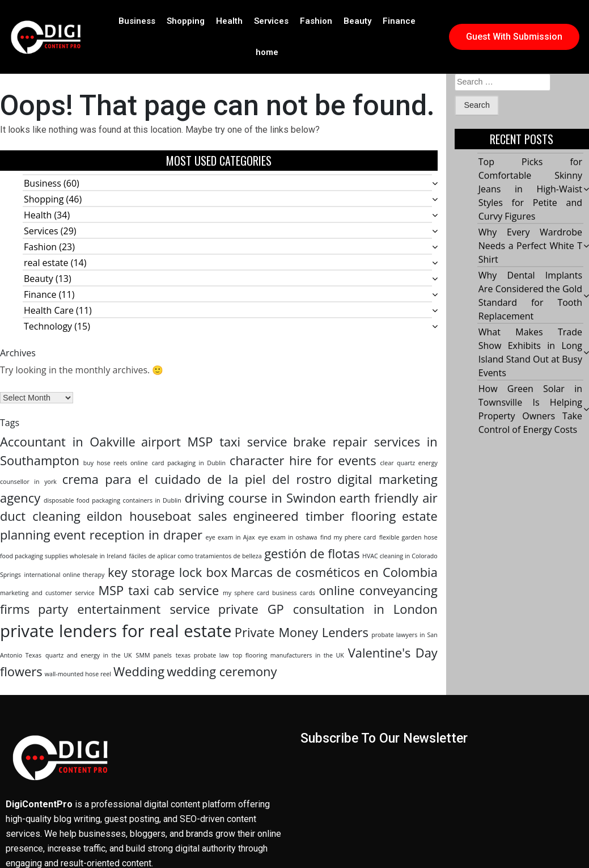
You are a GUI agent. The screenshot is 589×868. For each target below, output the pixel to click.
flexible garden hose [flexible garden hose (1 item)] (408, 537)
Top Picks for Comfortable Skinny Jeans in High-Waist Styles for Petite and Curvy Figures (530, 189)
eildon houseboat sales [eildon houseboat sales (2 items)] (157, 516)
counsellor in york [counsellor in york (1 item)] (28, 482)
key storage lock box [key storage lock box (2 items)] (168, 572)
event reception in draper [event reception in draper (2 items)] (128, 535)
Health (229, 21)
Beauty (357, 21)
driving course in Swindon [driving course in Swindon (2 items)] (260, 498)
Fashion (316, 21)
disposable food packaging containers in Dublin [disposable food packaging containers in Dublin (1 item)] (113, 500)
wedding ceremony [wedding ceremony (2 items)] (222, 671)
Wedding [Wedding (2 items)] (139, 671)
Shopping (186, 21)
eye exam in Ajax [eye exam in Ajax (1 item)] (230, 537)
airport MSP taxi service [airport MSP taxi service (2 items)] (214, 442)
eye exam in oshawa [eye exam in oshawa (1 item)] (287, 537)
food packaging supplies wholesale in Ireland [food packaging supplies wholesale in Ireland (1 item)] (63, 556)
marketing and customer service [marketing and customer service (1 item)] (47, 593)
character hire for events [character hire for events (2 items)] (303, 460)
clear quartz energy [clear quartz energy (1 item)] (409, 463)
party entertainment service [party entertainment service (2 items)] (124, 609)
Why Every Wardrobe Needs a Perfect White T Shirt (530, 246)
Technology (48, 326)
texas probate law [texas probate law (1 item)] (202, 655)
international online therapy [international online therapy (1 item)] (65, 575)
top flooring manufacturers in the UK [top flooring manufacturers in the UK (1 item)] (289, 655)
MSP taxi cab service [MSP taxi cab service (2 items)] (158, 590)
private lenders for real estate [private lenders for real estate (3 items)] (116, 631)
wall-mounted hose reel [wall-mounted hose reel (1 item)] (78, 674)
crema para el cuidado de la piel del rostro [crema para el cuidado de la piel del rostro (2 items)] (197, 479)
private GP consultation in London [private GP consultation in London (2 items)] (328, 609)
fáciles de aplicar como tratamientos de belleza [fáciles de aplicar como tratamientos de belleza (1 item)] (195, 556)
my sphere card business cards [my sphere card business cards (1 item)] (269, 593)
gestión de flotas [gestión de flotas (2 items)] (312, 553)
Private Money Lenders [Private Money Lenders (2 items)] (302, 632)
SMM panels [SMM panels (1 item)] (154, 655)
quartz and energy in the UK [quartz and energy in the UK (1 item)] (89, 655)
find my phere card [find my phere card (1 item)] (348, 537)
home (267, 52)
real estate (46, 263)
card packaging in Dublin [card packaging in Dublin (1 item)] (189, 463)
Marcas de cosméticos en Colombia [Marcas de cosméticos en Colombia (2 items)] (334, 572)
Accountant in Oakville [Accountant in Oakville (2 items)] (68, 442)
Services (271, 21)
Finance (399, 21)
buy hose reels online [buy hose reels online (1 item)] (116, 463)
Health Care (49, 310)
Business (137, 21)
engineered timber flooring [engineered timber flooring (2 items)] (314, 516)
